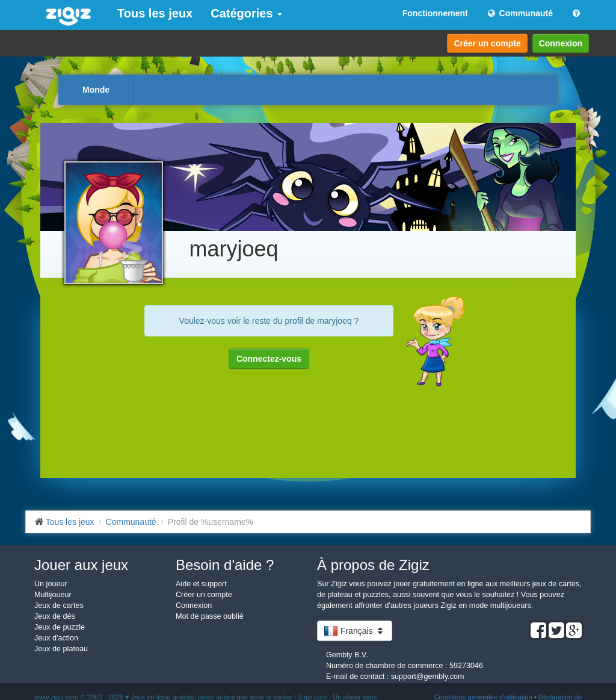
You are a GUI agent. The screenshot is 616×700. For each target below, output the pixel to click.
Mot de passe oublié (210, 616)
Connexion (561, 43)
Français (355, 631)
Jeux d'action (56, 638)
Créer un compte (487, 43)
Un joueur (51, 584)
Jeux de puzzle (60, 627)
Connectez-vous (269, 359)
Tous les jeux (155, 13)
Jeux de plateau (61, 649)
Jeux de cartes (59, 606)
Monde (96, 90)
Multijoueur (53, 595)
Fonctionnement (435, 13)
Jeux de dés (55, 616)
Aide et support (201, 584)
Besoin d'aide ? (225, 565)
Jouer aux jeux (81, 565)
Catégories (246, 13)
